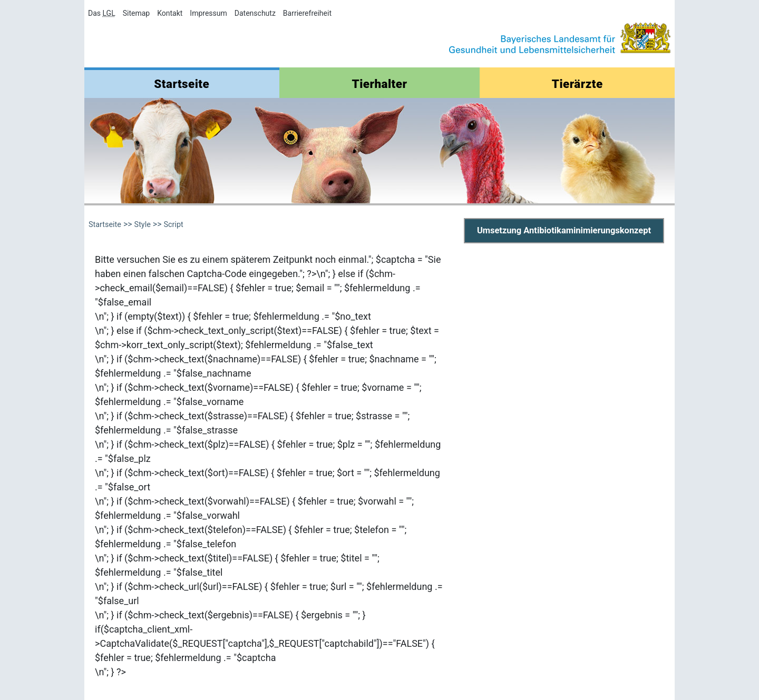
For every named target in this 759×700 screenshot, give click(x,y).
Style (143, 225)
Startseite (182, 84)
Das (102, 13)
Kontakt (170, 13)
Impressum (208, 13)
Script (173, 225)
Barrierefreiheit (307, 13)
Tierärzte (577, 84)
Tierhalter (380, 84)
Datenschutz (255, 13)
